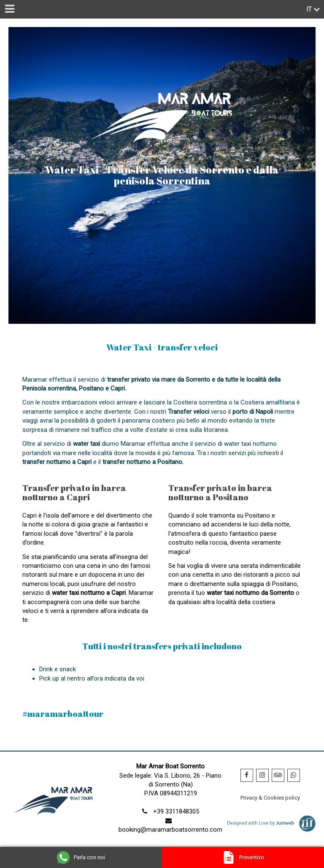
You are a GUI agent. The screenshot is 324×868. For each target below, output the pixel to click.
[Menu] (9, 9)
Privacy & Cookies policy (270, 798)
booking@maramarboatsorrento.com (170, 830)
